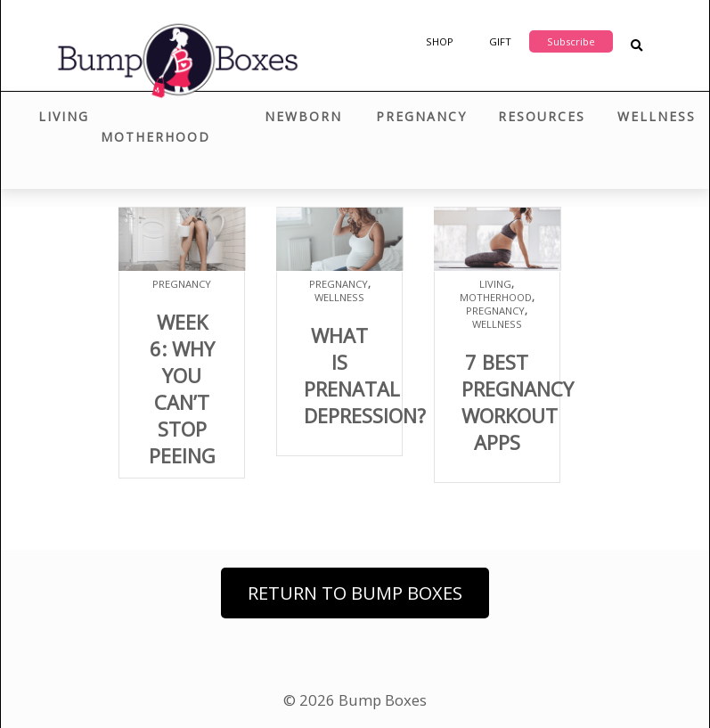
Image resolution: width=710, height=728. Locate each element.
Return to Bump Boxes (355, 593)
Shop (440, 41)
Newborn (303, 116)
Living (64, 116)
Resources (542, 116)
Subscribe (571, 41)
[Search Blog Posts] (637, 46)
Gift (500, 41)
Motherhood (155, 137)
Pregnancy (421, 116)
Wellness (657, 116)
